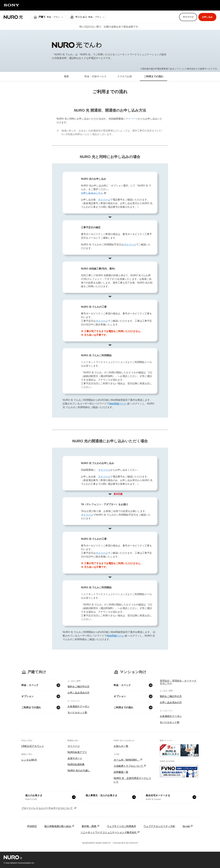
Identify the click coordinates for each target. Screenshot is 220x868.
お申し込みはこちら (92, 193)
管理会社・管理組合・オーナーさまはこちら (178, 682)
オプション (28, 696)
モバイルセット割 (77, 712)
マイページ (132, 119)
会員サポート (75, 758)
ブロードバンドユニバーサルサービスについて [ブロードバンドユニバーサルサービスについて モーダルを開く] (49, 808)
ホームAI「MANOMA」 (128, 760)
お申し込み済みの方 (79, 693)
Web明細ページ (118, 404)
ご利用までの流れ (31, 707)
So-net (188, 826)
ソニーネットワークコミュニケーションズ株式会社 (110, 832)
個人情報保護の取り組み (59, 826)
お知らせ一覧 (121, 746)
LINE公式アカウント (33, 746)
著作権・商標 (90, 826)
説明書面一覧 (121, 772)
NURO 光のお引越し (79, 771)
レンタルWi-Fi (29, 760)
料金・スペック (30, 685)
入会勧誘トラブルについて (130, 766)
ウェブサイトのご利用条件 (121, 826)
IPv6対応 (32, 826)
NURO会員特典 (76, 764)
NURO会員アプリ (77, 752)
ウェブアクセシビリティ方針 (159, 826)
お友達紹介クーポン (79, 706)
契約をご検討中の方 (79, 687)
